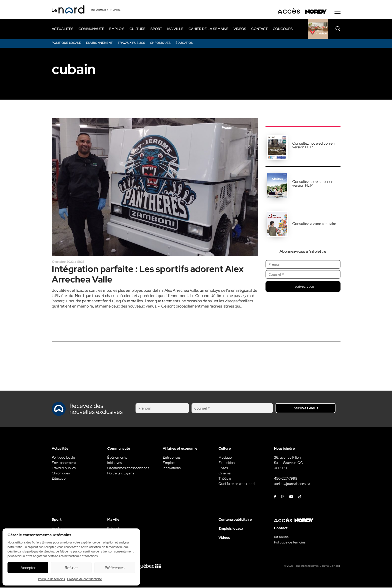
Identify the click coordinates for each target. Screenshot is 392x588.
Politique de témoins (51, 579)
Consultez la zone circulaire (314, 224)
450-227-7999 (286, 479)
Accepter (28, 568)
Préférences (115, 568)
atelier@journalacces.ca (292, 484)
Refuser (71, 568)
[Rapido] (318, 29)
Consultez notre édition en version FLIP (313, 146)
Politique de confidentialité (85, 579)
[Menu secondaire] (337, 12)
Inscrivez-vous (303, 287)
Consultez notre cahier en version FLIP (313, 184)
